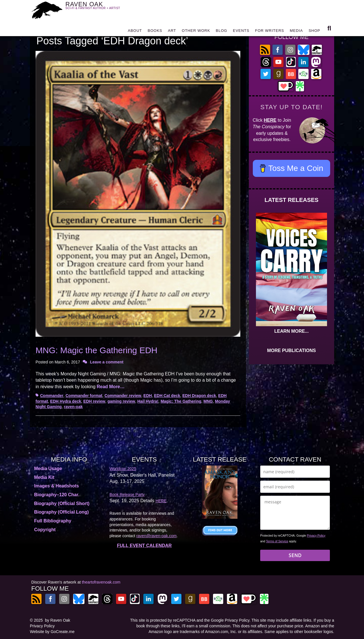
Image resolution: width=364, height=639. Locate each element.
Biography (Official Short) (62, 503)
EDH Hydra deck (66, 401)
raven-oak (73, 407)
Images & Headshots (56, 486)
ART (172, 32)
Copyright (45, 530)
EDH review (94, 401)
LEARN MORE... (292, 331)
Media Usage (48, 469)
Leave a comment (107, 362)
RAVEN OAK (101, 9)
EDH (148, 396)
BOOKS (155, 32)
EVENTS (241, 32)
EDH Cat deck (167, 396)
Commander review (123, 396)
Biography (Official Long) (61, 512)
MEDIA (296, 32)
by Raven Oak (58, 620)
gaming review (121, 401)
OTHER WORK (196, 32)
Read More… (111, 387)
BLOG (222, 32)
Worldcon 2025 (123, 469)
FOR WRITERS (270, 32)
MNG (208, 401)
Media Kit (44, 477)
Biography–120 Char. (57, 495)
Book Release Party (127, 495)
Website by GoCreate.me (52, 632)
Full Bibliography (53, 521)
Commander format (84, 396)
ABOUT (135, 32)
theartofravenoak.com (101, 582)
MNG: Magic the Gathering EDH (96, 350)
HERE (270, 120)
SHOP (314, 32)
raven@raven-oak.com (156, 536)
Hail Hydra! (148, 401)
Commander (52, 396)
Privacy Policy (316, 535)
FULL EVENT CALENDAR (144, 546)
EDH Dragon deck (199, 396)
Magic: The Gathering (181, 401)
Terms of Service (277, 541)
